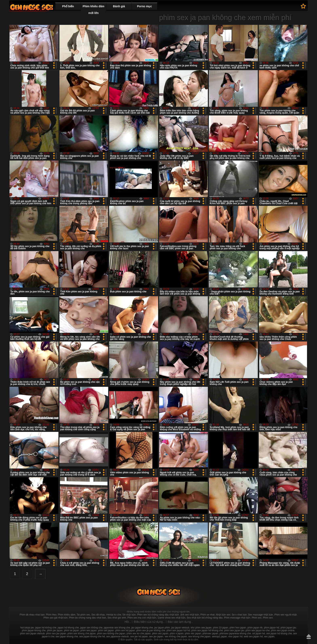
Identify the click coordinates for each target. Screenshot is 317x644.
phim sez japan (160, 633)
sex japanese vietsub (117, 637)
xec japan (269, 637)
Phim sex (268, 618)
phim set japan (106, 630)
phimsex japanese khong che (235, 633)
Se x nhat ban (239, 615)
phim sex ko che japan (139, 633)
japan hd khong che (68, 628)
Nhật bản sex (223, 615)
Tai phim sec (83, 615)
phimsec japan (210, 633)
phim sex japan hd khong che (207, 630)
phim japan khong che (34, 630)
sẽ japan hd (259, 633)
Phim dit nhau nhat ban (32, 615)
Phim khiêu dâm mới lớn (94, 10)
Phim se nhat (207, 615)
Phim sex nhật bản (32, 7)
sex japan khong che (67, 637)
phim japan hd (271, 628)
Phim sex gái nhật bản (55, 618)
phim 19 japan (220, 628)
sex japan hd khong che (279, 633)
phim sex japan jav (234, 630)
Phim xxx (257, 618)
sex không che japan (176, 637)
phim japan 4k (255, 628)
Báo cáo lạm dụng (180, 622)
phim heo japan (238, 628)
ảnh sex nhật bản (190, 615)
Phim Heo (51, 615)
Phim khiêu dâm (67, 615)
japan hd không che (46, 628)
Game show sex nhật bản (172, 618)
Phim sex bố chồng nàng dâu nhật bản (158, 615)
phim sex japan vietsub (32, 633)
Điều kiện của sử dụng (149, 622)
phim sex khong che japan (82, 633)
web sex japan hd (253, 637)
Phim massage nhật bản (237, 618)
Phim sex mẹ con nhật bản (142, 618)
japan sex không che (91, 628)
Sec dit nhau (98, 615)
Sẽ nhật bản (129, 615)
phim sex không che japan (111, 633)
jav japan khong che (142, 628)
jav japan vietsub (180, 628)
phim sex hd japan (125, 630)
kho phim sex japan (201, 628)
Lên (309, 637)
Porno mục (145, 6)
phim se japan (71, 630)
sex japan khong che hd (92, 637)
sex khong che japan (199, 637)
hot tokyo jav (27, 628)
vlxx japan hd (235, 637)
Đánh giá (119, 6)
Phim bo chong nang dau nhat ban (87, 618)
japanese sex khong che (117, 628)
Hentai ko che (114, 615)
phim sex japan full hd (178, 630)
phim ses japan (89, 630)
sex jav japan (156, 637)
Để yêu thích (303, 6)
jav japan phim (162, 628)
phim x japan (177, 633)
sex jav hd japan (139, 637)
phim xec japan (193, 633)
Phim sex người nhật (286, 615)
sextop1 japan (219, 637)
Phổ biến (68, 6)
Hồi (127, 622)
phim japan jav (288, 628)
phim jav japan (55, 630)
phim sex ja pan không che (151, 630)
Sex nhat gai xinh (117, 618)
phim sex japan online (283, 630)
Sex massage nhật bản (260, 615)
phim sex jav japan (56, 633)
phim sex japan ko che (257, 630)
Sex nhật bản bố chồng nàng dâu (205, 618)
